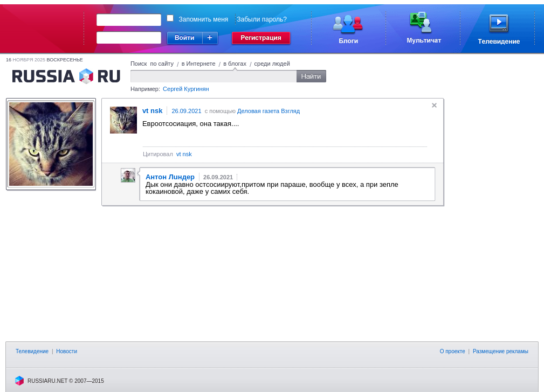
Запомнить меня (204, 19)
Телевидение (32, 351)
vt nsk (184, 154)
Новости (67, 351)
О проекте (453, 351)
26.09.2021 (186, 111)
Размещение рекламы (501, 351)
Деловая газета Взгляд (268, 111)
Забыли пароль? (262, 19)
